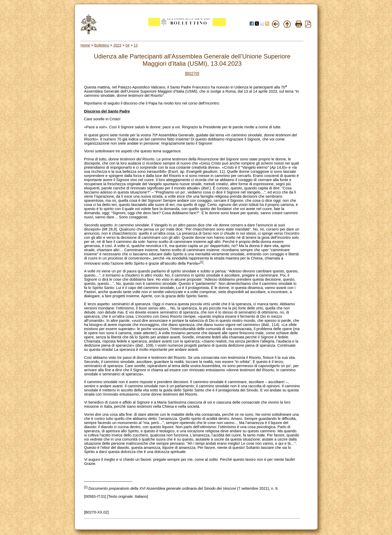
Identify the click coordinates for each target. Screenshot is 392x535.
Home (85, 45)
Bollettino (102, 45)
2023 (117, 45)
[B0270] (192, 74)
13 (136, 45)
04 (128, 45)
